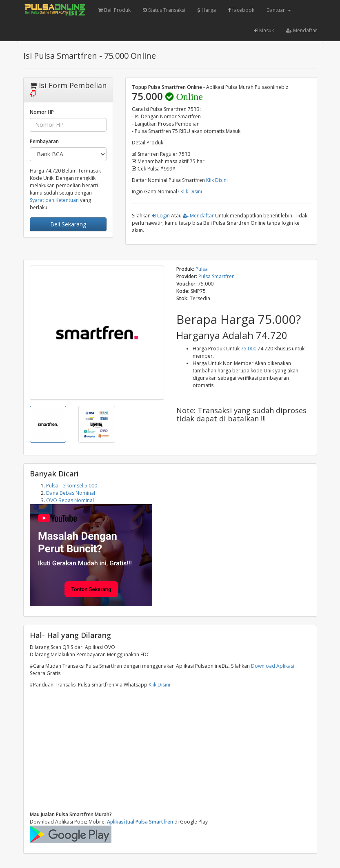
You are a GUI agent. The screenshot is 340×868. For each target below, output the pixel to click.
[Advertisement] (170, 750)
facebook (241, 10)
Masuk (264, 30)
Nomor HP (42, 112)
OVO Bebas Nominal (70, 500)
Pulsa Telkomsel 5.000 (72, 486)
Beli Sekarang (68, 224)
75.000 (249, 349)
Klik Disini (217, 180)
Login (161, 216)
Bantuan (279, 10)
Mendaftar (302, 30)
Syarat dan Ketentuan (54, 200)
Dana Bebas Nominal (71, 493)
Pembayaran (44, 141)
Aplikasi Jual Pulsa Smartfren (140, 822)
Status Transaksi (164, 10)
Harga (207, 10)
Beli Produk (114, 10)
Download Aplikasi (273, 666)
